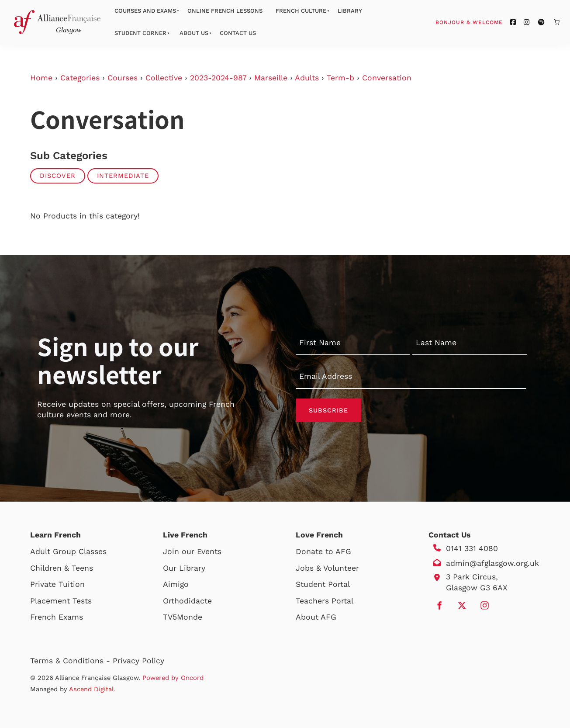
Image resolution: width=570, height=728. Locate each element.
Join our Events (192, 551)
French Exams (57, 617)
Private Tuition (57, 584)
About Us (194, 33)
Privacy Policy (138, 661)
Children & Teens (62, 568)
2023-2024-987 (218, 78)
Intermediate (123, 176)
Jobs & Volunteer (327, 568)
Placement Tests (61, 601)
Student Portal (323, 584)
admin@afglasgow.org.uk (492, 563)
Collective (164, 78)
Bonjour (486, 22)
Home (41, 78)
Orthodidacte (187, 601)
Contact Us (238, 33)
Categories (80, 78)
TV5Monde (183, 617)
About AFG (316, 617)
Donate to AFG (323, 551)
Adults (307, 78)
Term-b (340, 78)
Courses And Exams (145, 11)
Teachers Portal (325, 601)
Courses (123, 78)
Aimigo (176, 584)
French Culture (301, 11)
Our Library (184, 568)
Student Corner (140, 33)
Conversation (387, 78)
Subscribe (328, 410)
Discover (58, 176)
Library (350, 11)
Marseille (271, 78)
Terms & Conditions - (71, 661)
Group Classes (80, 551)
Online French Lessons (225, 11)
